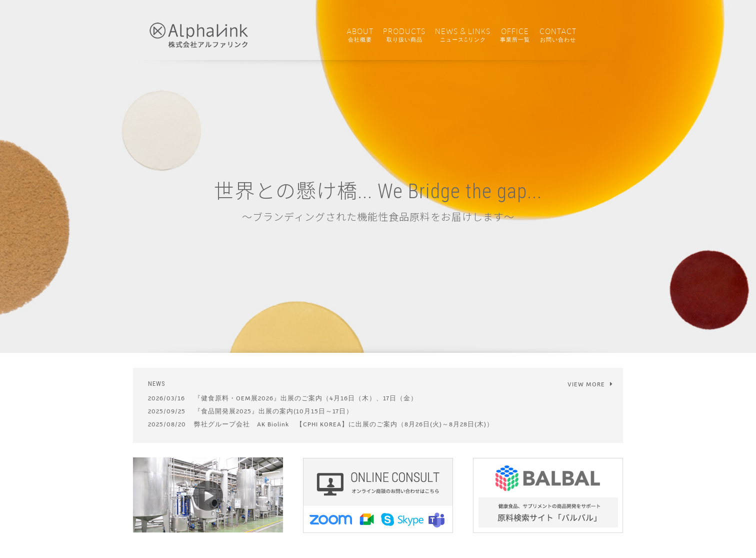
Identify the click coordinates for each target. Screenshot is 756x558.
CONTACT (558, 35)
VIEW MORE (590, 384)
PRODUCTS (404, 35)
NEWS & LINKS (463, 35)
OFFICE (515, 35)
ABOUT (360, 35)
